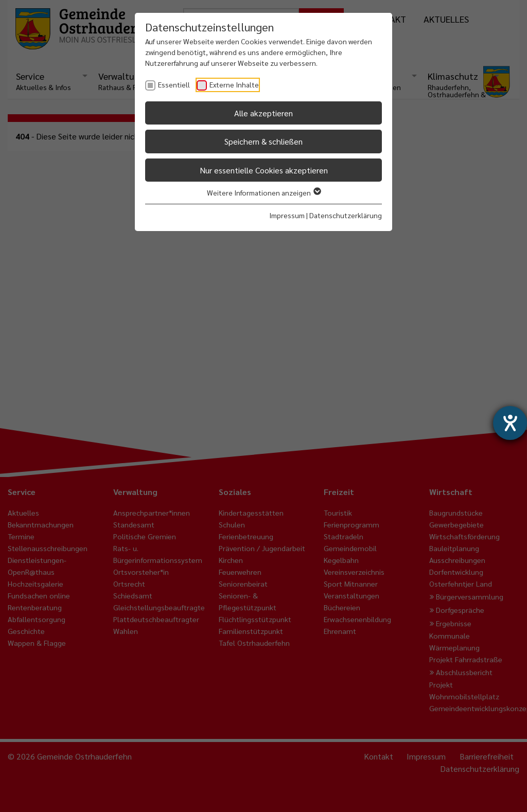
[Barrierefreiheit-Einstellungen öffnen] (510, 423)
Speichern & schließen (263, 141)
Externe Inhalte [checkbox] (234, 84)
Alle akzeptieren (263, 113)
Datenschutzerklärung (346, 215)
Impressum (287, 215)
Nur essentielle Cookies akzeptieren (264, 170)
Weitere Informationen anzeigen (263, 192)
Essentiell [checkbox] (174, 84)
